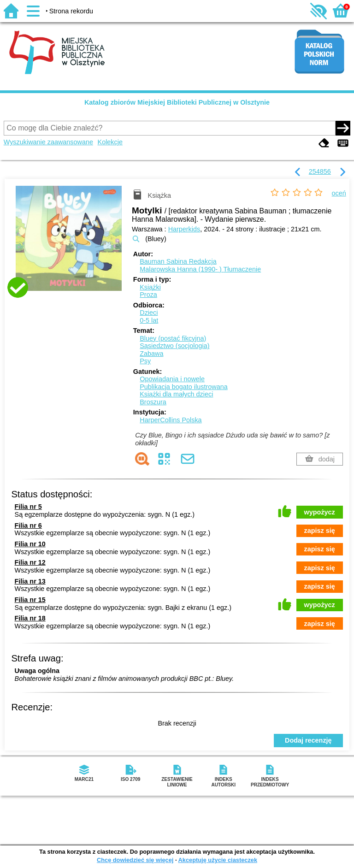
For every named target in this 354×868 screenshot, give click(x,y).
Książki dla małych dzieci (176, 394)
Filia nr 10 (30, 544)
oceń (339, 193)
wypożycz (320, 512)
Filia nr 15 (30, 600)
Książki (150, 287)
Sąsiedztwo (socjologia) (174, 346)
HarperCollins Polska (171, 420)
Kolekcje (110, 142)
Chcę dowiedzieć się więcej (135, 860)
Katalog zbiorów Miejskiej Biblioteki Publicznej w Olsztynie (177, 102)
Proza (148, 295)
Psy (145, 361)
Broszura (153, 402)
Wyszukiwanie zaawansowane (48, 142)
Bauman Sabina (178, 261)
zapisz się (320, 531)
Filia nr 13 (30, 581)
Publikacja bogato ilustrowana (183, 387)
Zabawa (151, 354)
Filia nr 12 (30, 562)
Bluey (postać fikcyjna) (173, 338)
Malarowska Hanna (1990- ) (200, 269)
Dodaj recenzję (308, 740)
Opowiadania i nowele (172, 379)
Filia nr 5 (28, 507)
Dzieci (149, 313)
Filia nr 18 (30, 618)
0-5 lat (149, 320)
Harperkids (184, 229)
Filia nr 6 (28, 526)
